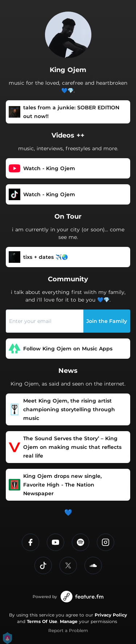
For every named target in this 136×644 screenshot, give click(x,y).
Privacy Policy (111, 615)
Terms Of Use (42, 621)
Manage (69, 621)
